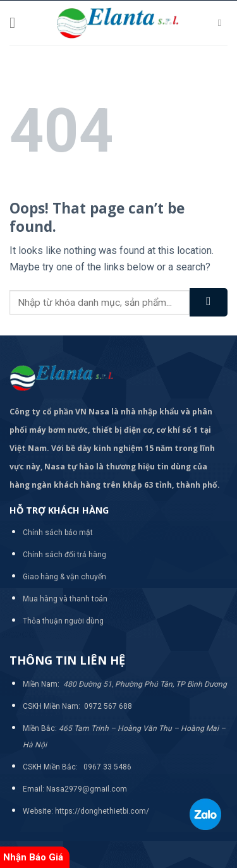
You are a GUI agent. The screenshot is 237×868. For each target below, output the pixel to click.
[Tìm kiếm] (223, 23)
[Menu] (17, 22)
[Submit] (209, 302)
